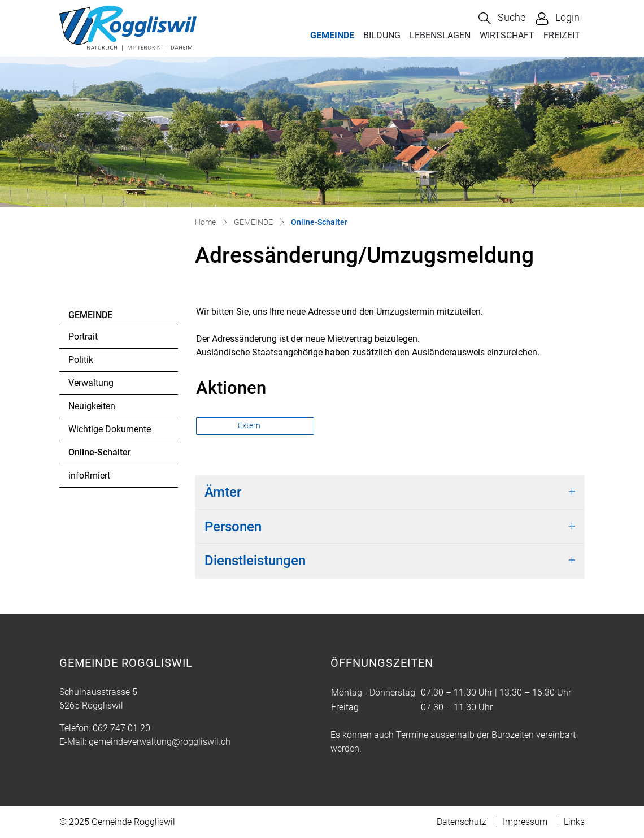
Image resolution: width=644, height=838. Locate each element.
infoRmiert (89, 476)
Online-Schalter (99, 455)
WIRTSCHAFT (507, 35)
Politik (81, 360)
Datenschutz (462, 822)
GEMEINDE (332, 35)
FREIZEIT (562, 35)
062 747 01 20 (121, 728)
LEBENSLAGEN (440, 35)
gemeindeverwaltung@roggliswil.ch (160, 742)
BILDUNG (382, 35)
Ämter (223, 492)
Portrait (83, 336)
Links (574, 822)
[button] (502, 18)
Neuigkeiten (92, 406)
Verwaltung (91, 383)
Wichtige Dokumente (110, 429)
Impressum (525, 822)
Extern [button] (250, 425)
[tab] (390, 492)
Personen (233, 527)
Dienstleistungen (255, 561)
